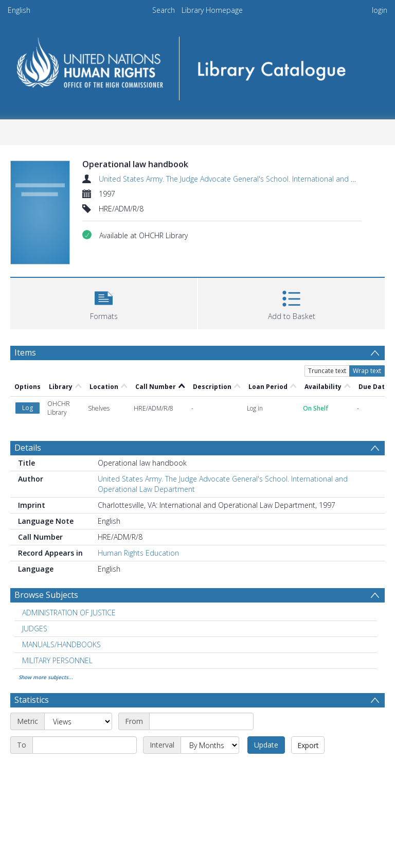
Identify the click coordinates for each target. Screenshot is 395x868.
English (19, 10)
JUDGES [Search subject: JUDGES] (35, 628)
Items (25, 352)
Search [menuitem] (164, 10)
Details (28, 448)
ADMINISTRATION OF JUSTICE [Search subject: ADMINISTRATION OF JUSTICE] (69, 613)
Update (266, 745)
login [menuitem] (380, 10)
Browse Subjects (46, 595)
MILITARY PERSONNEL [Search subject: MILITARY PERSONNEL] (57, 660)
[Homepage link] (197, 65)
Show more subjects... (46, 677)
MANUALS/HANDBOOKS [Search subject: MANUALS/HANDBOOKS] (61, 644)
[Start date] (201, 721)
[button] (104, 302)
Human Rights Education (138, 553)
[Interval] (210, 745)
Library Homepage (212, 10)
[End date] (85, 745)
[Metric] (78, 721)
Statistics (32, 700)
